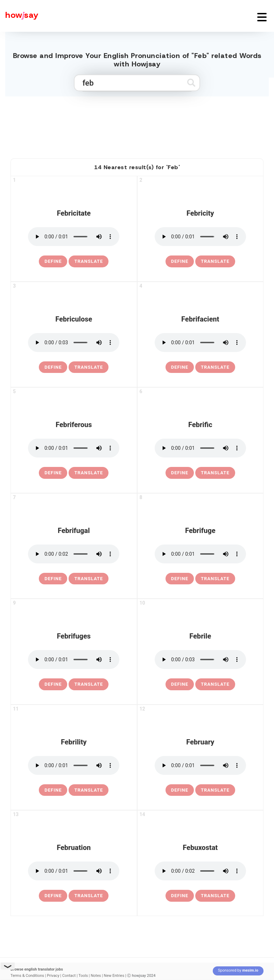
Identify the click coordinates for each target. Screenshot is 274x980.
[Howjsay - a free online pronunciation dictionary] (19, 16)
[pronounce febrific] (200, 448)
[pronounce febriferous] (74, 448)
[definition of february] (180, 790)
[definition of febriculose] (53, 367)
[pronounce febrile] (200, 660)
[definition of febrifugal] (53, 579)
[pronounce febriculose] (74, 343)
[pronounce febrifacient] (200, 343)
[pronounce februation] (74, 871)
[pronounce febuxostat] (200, 871)
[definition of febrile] (180, 684)
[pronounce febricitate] (74, 237)
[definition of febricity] (180, 261)
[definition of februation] (53, 896)
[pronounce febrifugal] (74, 554)
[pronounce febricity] (200, 237)
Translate (89, 261)
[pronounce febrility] (74, 765)
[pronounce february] (200, 765)
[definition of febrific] (180, 473)
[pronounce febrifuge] (200, 554)
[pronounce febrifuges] (74, 660)
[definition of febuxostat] (180, 896)
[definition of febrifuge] (180, 579)
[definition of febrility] (53, 790)
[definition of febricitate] (53, 261)
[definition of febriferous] (53, 473)
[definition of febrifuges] (53, 684)
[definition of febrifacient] (180, 367)
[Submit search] (191, 83)
